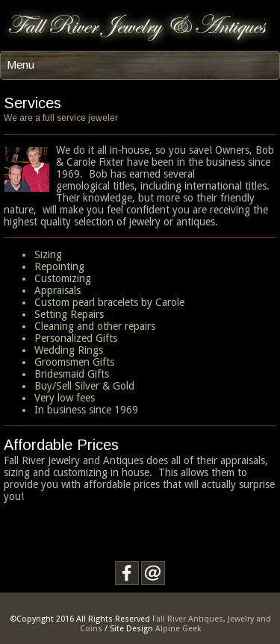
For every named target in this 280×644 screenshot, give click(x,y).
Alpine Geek (178, 629)
